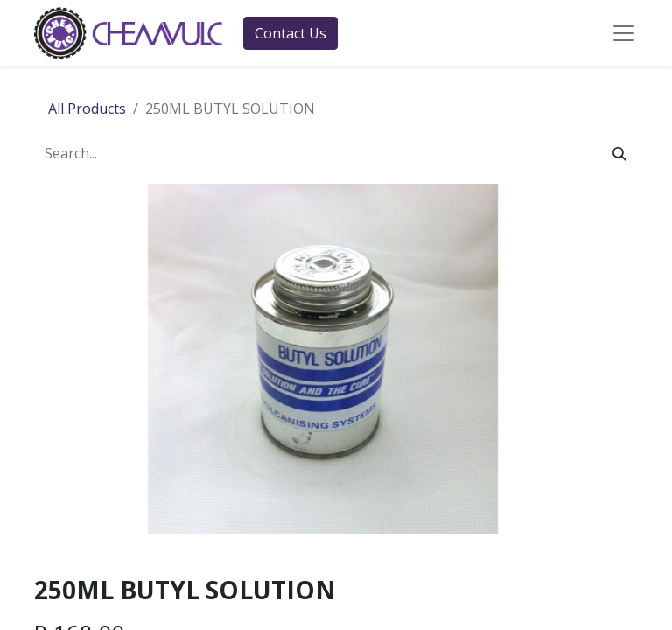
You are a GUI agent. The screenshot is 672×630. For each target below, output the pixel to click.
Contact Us (290, 33)
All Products (87, 108)
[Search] (619, 153)
